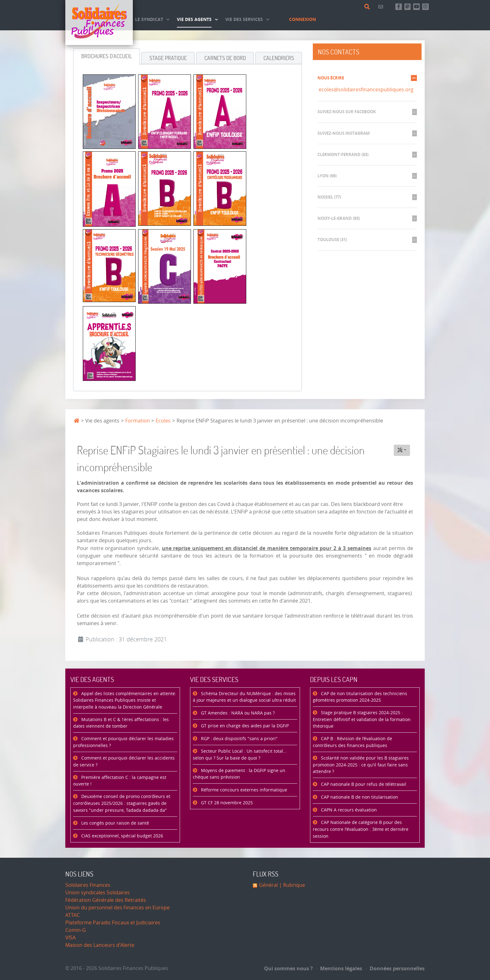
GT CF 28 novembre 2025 (226, 803)
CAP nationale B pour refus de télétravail (363, 784)
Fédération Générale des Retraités (106, 900)
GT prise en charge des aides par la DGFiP (244, 726)
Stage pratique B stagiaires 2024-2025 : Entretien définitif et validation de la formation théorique (362, 720)
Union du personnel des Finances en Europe (117, 908)
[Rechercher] (368, 7)
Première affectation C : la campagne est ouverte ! (120, 781)
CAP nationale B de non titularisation (359, 797)
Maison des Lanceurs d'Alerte (100, 945)
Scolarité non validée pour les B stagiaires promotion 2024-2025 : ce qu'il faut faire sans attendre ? (361, 765)
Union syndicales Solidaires (97, 893)
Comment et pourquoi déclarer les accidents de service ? (124, 762)
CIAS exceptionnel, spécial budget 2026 (122, 836)
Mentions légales (339, 968)
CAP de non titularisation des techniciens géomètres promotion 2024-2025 (360, 697)
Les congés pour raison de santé (115, 823)
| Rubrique (291, 885)
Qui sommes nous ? (288, 968)
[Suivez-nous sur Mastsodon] (408, 7)
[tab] (106, 56)
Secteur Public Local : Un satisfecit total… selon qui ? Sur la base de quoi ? (240, 755)
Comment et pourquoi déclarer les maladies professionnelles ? (123, 742)
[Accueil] (99, 23)
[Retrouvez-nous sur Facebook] (399, 7)
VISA (70, 938)
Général (268, 885)
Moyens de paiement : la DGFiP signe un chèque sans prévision (239, 774)
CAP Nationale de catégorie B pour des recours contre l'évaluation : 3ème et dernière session (361, 829)
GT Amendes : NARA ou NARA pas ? (237, 713)
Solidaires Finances (88, 885)
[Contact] (382, 7)
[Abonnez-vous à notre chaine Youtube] (416, 7)
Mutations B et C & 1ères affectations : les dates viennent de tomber (121, 723)
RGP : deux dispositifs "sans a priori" (239, 739)
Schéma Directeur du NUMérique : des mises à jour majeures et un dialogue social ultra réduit (244, 697)
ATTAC (72, 915)
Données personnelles (395, 968)
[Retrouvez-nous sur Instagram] (425, 7)
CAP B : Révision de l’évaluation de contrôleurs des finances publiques (352, 742)
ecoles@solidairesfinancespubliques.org (366, 90)
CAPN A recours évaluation (348, 810)
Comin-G (76, 930)
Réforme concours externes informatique (243, 790)
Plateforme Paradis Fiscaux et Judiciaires (113, 923)
